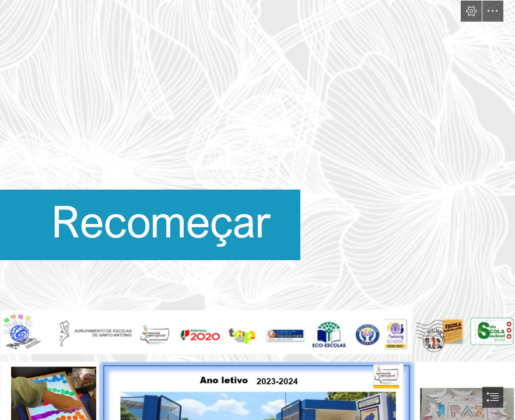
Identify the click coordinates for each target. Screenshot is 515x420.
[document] (257, 210)
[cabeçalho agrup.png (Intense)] (257, 332)
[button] (471, 11)
